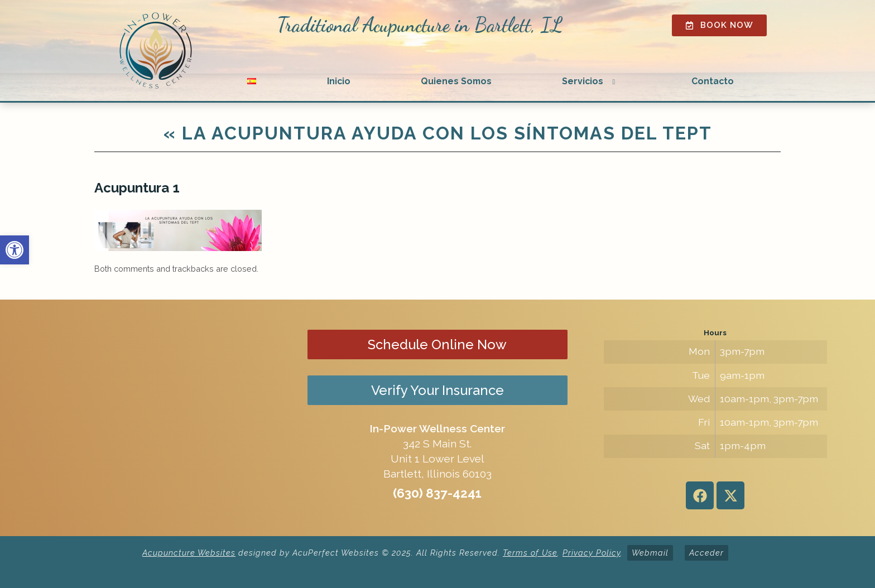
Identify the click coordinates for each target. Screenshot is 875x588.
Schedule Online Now (437, 344)
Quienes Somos (456, 81)
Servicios (583, 81)
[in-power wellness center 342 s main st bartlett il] (160, 418)
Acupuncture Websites (189, 553)
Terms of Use (530, 553)
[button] (15, 250)
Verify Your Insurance (437, 390)
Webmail (650, 553)
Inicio (339, 81)
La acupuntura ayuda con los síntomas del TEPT (438, 133)
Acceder (706, 553)
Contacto (713, 81)
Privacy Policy (592, 553)
